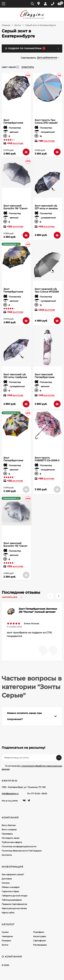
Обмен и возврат (11, 887)
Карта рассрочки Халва (14, 908)
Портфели (39, 932)
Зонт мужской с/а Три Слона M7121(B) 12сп (47, 292)
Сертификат (40, 941)
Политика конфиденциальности (19, 846)
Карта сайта (8, 913)
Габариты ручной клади (15, 896)
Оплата (6, 883)
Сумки (5, 932)
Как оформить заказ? (13, 874)
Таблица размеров (12, 900)
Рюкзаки (6, 941)
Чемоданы (7, 936)
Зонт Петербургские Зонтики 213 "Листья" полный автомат (38, 610)
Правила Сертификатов (14, 904)
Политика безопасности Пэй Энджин (22, 851)
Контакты (7, 855)
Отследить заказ (10, 838)
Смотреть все (13, 597)
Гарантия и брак (10, 891)
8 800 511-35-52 (9, 781)
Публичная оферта (12, 842)
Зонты (18, 25)
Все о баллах (9, 825)
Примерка (7, 834)
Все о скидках (9, 829)
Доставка (7, 879)
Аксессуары (40, 936)
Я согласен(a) (32, 767)
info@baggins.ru (10, 794)
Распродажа (40, 945)
